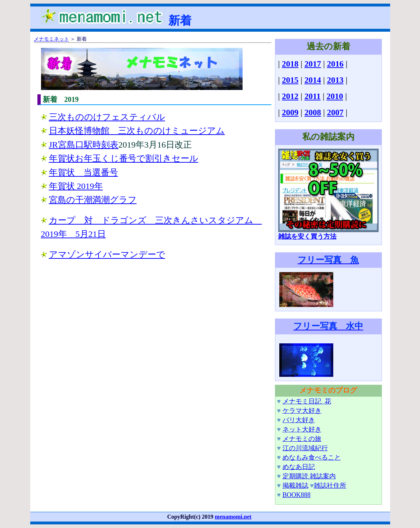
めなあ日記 (299, 467)
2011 (313, 96)
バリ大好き (299, 420)
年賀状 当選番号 (83, 172)
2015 (290, 80)
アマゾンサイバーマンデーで (107, 254)
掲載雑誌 (295, 486)
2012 (290, 96)
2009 (290, 112)
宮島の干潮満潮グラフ (93, 200)
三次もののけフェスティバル (107, 117)
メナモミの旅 (302, 439)
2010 (335, 96)
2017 (313, 64)
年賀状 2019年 (76, 186)
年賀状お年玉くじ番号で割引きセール (124, 158)
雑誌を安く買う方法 (328, 233)
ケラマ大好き (302, 411)
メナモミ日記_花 (307, 401)
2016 (335, 64)
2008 (313, 112)
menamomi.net (233, 517)
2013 (335, 80)
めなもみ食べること (312, 457)
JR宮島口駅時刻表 (84, 145)
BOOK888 (297, 495)
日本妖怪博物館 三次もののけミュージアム (137, 131)
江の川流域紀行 (305, 448)
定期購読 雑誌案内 (309, 476)
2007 (335, 112)
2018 (290, 64)
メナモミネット (51, 39)
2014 (313, 80)
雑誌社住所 (330, 486)
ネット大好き (302, 429)
